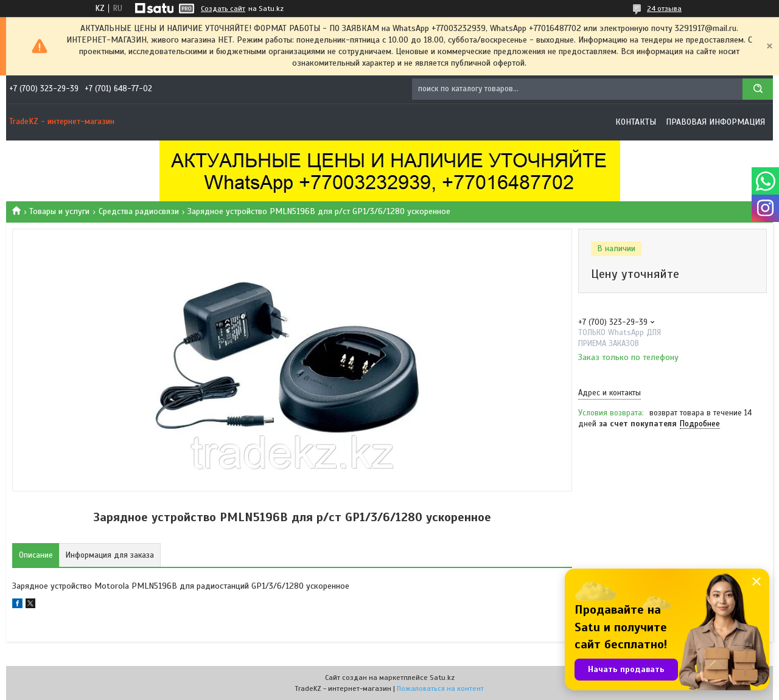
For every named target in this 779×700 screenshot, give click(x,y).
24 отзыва (664, 9)
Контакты (636, 122)
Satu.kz (442, 677)
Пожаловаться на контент (440, 688)
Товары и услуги (59, 211)
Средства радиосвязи (139, 211)
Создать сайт (223, 9)
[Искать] (758, 89)
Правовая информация (715, 122)
